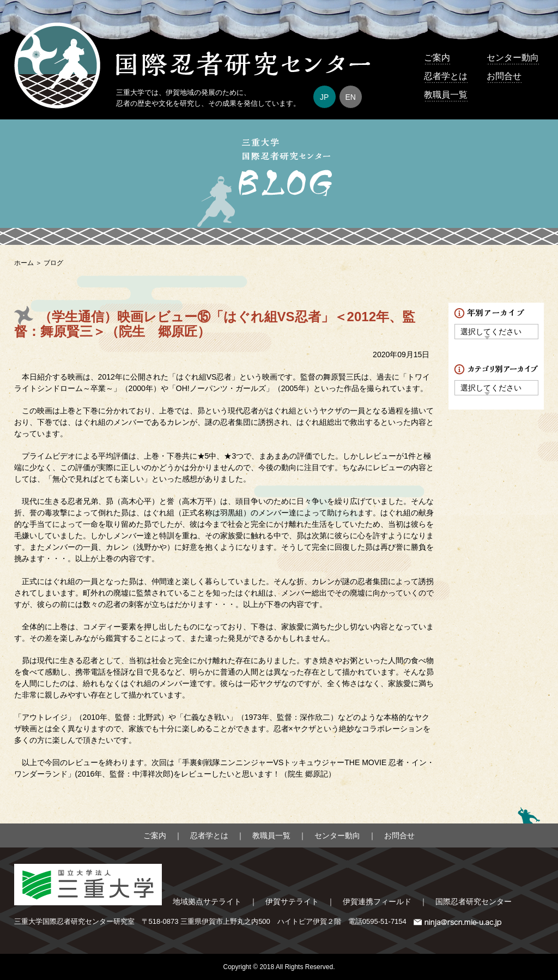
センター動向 (513, 58)
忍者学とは (446, 76)
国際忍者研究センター (474, 901)
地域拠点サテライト (207, 901)
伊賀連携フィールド (377, 901)
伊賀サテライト (292, 901)
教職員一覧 (446, 95)
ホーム (24, 263)
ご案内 (437, 58)
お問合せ (504, 76)
